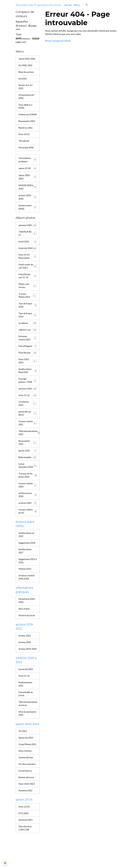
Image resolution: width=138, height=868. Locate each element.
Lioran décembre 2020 (28, 483)
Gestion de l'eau (26, 791)
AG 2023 (23, 760)
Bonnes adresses (27, 811)
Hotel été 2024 (28, 256)
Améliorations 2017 (25, 573)
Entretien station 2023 (28, 350)
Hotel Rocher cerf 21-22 (28, 286)
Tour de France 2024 (28, 317)
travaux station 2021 (28, 438)
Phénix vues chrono (28, 296)
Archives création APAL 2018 (27, 599)
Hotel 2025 (28, 248)
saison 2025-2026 (27, 59)
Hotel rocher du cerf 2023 (28, 276)
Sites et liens (24, 632)
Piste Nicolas (28, 365)
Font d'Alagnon (28, 359)
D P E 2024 (24, 848)
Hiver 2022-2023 (28, 374)
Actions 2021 (25, 659)
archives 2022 (28, 523)
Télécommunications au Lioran (28, 732)
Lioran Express (26, 804)
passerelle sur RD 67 (28, 428)
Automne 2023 (26, 854)
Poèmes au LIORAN (24, 118)
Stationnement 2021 (26, 712)
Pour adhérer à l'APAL (26, 108)
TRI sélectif (24, 146)
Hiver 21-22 (28, 409)
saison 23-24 (25, 174)
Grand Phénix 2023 (25, 775)
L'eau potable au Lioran (26, 722)
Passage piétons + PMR (28, 394)
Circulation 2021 (28, 417)
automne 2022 (28, 402)
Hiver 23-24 (24, 841)
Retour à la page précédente (59, 41)
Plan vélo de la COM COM (25, 863)
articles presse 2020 (28, 515)
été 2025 (23, 79)
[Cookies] (5, 863)
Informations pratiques (25, 165)
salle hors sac (28, 342)
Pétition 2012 (25, 591)
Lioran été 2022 (26, 697)
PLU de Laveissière (28, 797)
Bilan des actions (26, 72)
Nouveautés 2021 (28, 458)
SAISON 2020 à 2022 (26, 193)
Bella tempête (28, 473)
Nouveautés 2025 (27, 126)
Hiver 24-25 (24, 140)
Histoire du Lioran (27, 639)
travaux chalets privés (28, 532)
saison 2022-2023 (25, 183)
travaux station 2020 (28, 505)
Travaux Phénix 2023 (28, 307)
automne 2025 (28, 231)
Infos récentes (26, 784)
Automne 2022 (26, 824)
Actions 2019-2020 (25, 674)
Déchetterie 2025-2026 (28, 623)
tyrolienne (28, 335)
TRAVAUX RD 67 (28, 239)
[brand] (38, 5)
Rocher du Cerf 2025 (26, 87)
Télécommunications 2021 (29, 448)
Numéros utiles (26, 133)
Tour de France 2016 (28, 327)
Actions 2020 (25, 666)
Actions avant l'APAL (25, 213)
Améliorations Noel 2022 (28, 384)
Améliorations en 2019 (27, 556)
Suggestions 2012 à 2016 (27, 583)
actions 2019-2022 (25, 203)
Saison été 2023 (26, 767)
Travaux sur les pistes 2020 (28, 495)
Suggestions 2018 (27, 564)
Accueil (68, 5)
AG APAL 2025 (26, 66)
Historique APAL (27, 153)
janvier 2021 (28, 466)
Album (77, 5)
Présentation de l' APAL (27, 98)
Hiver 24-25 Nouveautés (28, 266)
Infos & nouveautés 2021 (27, 742)
